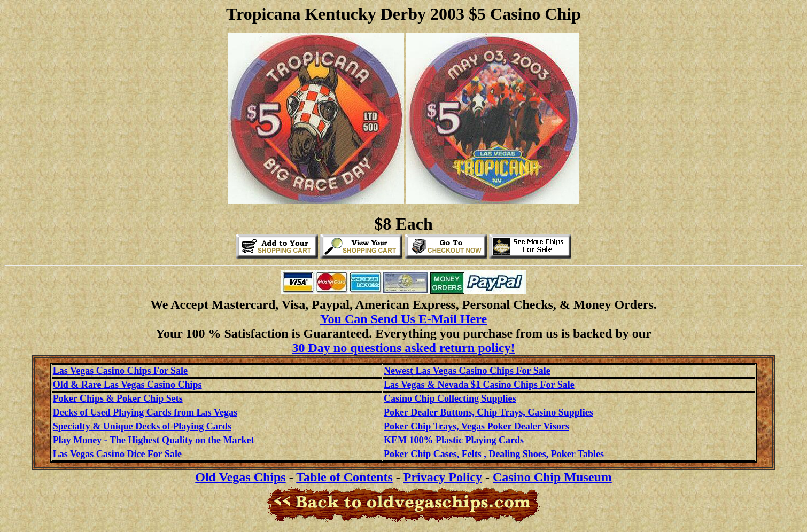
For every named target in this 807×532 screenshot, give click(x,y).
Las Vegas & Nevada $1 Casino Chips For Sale (479, 385)
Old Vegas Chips (240, 477)
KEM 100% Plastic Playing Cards (454, 440)
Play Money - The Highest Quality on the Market (154, 440)
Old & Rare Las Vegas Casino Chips (127, 385)
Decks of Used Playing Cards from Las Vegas (145, 412)
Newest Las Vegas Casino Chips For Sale (467, 371)
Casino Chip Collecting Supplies (450, 398)
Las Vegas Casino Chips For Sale (120, 371)
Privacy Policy (443, 477)
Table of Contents (344, 477)
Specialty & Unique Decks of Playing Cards (142, 426)
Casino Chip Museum (552, 477)
